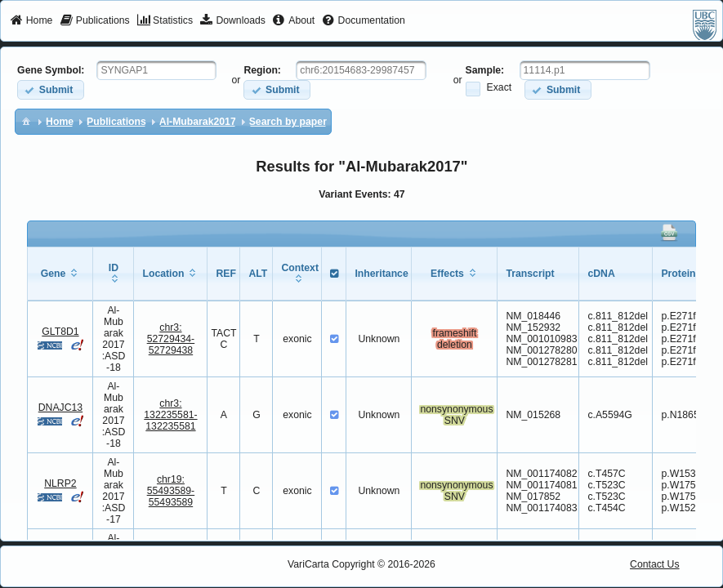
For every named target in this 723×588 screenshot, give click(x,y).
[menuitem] (31, 21)
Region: (262, 70)
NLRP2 (60, 483)
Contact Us (655, 564)
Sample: (485, 70)
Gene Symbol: (51, 70)
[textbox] (156, 70)
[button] (50, 89)
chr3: (171, 339)
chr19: (171, 491)
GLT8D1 (60, 332)
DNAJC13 (60, 408)
